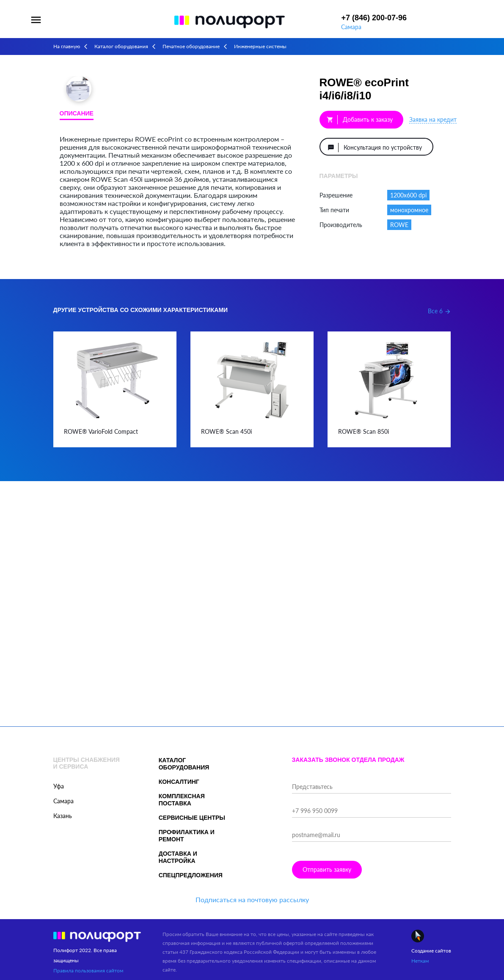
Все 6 (439, 311)
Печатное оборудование (191, 46)
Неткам (420, 961)
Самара (351, 27)
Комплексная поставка (182, 800)
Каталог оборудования (121, 46)
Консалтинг (179, 782)
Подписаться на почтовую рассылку (252, 899)
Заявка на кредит (433, 119)
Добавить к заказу (360, 120)
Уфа (59, 786)
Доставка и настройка (178, 857)
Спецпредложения (191, 875)
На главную (67, 46)
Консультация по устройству (375, 148)
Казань (63, 816)
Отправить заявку (327, 869)
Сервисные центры (192, 818)
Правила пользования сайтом (88, 970)
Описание (77, 113)
